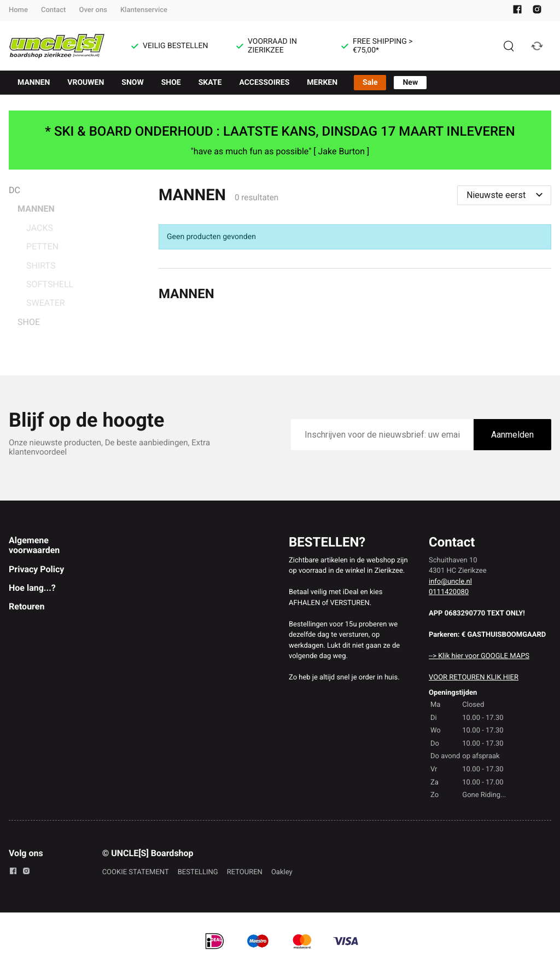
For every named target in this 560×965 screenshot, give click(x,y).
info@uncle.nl (450, 582)
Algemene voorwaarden (34, 545)
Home (18, 10)
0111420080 (449, 592)
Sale (370, 83)
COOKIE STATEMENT (136, 872)
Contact (54, 10)
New (410, 83)
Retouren (27, 606)
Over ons (93, 10)
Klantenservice (144, 10)
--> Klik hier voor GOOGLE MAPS (479, 656)
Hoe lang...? (32, 588)
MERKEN (322, 83)
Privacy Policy (36, 569)
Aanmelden (512, 435)
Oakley (282, 872)
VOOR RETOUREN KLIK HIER (474, 678)
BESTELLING (198, 872)
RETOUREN (245, 872)
